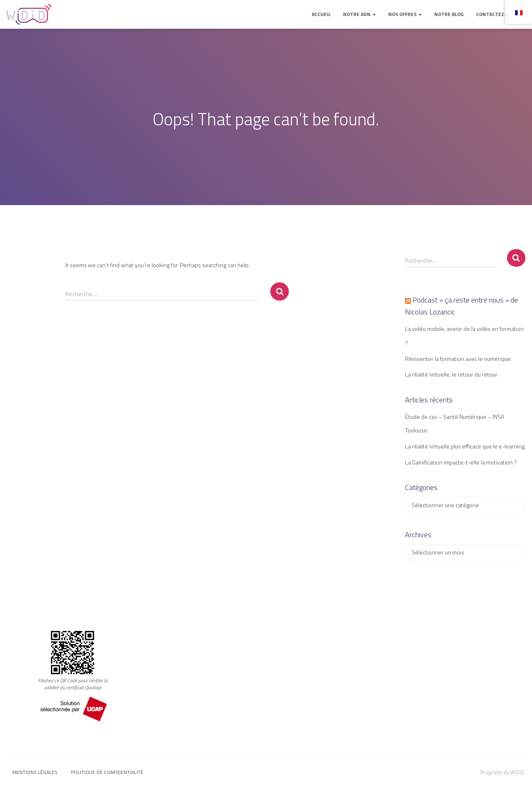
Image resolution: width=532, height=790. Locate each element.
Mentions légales (35, 772)
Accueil (321, 14)
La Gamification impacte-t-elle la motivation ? (461, 462)
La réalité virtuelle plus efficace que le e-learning (465, 446)
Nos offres (405, 14)
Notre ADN (359, 14)
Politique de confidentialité (107, 772)
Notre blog (449, 14)
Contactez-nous (498, 14)
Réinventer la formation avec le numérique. (458, 359)
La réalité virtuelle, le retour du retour (451, 374)
